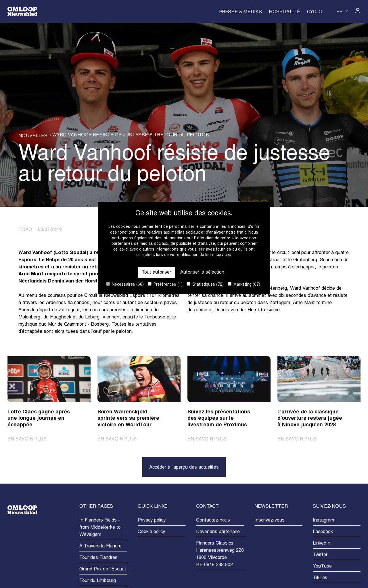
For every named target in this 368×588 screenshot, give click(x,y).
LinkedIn (322, 543)
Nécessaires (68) (125, 284)
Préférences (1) (165, 284)
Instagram (323, 520)
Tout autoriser (157, 272)
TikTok (320, 578)
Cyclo (315, 12)
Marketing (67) (244, 284)
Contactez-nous (213, 520)
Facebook (323, 532)
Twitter (320, 555)
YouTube (322, 566)
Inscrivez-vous (270, 520)
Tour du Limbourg (98, 581)
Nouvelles (33, 136)
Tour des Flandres (98, 558)
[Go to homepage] (22, 11)
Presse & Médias (241, 12)
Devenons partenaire (218, 532)
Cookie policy (151, 532)
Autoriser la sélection (202, 272)
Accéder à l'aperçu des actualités (184, 467)
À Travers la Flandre (100, 546)
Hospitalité (284, 12)
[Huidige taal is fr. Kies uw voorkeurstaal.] (342, 11)
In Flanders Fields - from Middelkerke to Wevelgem (100, 528)
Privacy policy (152, 520)
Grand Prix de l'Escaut (103, 569)
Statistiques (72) (205, 284)
